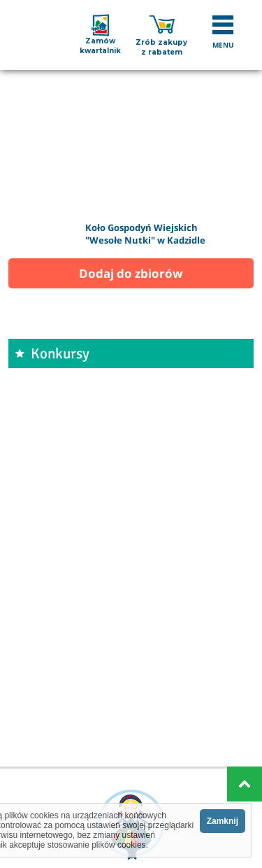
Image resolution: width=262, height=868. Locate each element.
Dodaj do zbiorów (131, 273)
